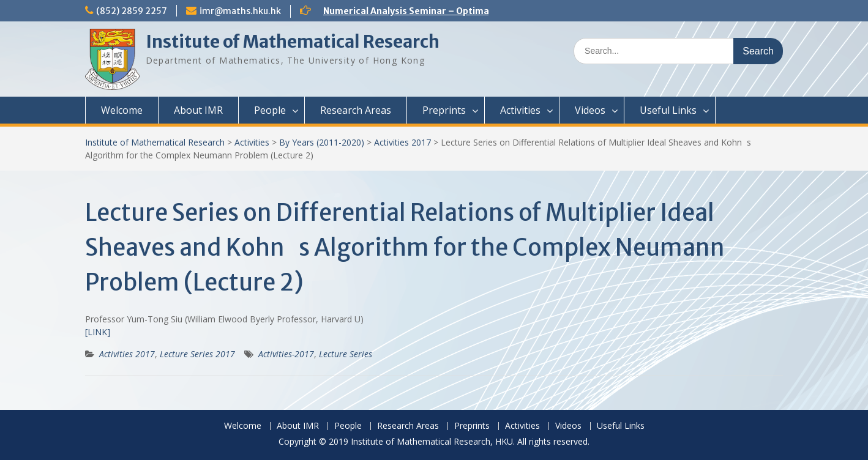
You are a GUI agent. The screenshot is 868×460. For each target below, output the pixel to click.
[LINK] (98, 332)
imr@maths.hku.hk (240, 11)
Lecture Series (346, 354)
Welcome (122, 110)
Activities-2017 (286, 354)
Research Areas (356, 110)
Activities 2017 (402, 142)
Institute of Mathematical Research (293, 42)
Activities (520, 110)
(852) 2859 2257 (132, 11)
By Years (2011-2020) (322, 142)
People (270, 110)
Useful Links (668, 110)
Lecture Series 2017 (197, 354)
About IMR (198, 110)
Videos (590, 110)
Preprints (444, 110)
